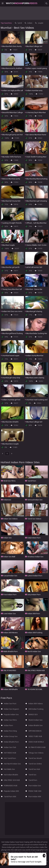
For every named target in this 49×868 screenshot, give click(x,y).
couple (39, 23)
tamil (18, 23)
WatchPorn (22, 3)
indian (28, 23)
